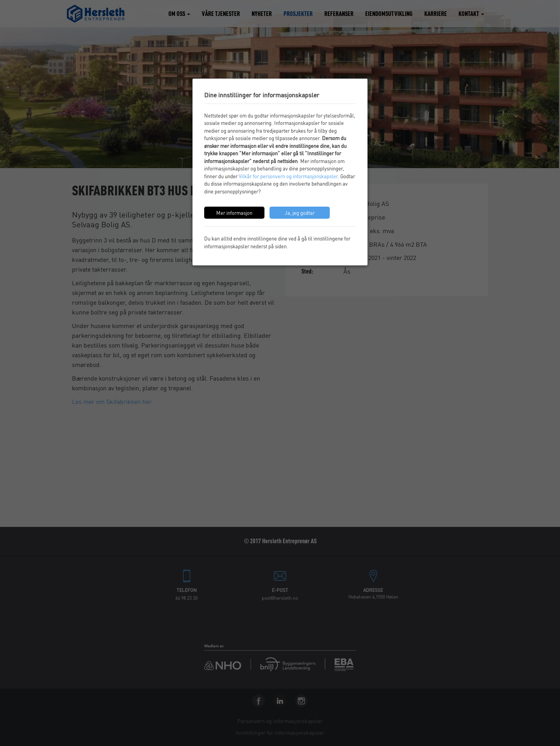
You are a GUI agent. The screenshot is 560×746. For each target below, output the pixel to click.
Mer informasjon (234, 213)
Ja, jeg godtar (300, 213)
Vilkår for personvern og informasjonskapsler (288, 176)
